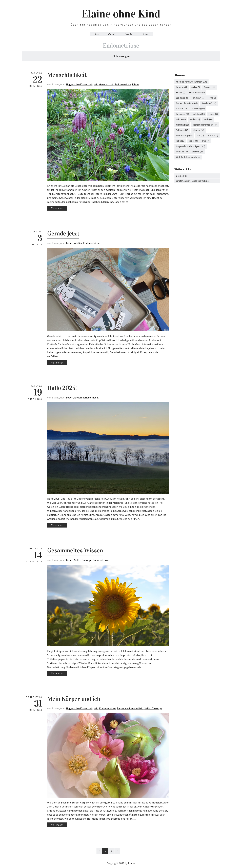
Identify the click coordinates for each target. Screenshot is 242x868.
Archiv (145, 34)
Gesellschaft (106, 84)
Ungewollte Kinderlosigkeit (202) (191, 146)
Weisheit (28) (198, 152)
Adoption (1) (182, 87)
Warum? (112, 34)
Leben (70, 243)
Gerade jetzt (63, 233)
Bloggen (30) (209, 87)
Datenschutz (182, 176)
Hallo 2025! (62, 388)
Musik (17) (208, 119)
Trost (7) (206, 141)
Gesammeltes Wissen (75, 550)
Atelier (78, 243)
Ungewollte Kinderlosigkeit (82, 84)
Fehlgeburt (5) (198, 98)
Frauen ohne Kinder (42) (187, 103)
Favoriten (129, 34)
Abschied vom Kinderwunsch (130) (191, 82)
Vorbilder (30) (182, 152)
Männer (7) (181, 119)
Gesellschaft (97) (209, 103)
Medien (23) (195, 119)
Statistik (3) (213, 136)
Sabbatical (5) (182, 130)
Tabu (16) (180, 141)
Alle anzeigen (121, 56)
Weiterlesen (57, 208)
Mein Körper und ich (74, 699)
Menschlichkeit (67, 75)
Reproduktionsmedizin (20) (205, 125)
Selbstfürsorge (83, 560)
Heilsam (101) (182, 109)
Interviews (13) (183, 114)
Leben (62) (213, 114)
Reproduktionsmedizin (130, 708)
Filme (135, 84)
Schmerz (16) (198, 130)
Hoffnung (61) (198, 109)
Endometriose (123, 84)
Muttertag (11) (182, 125)
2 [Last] (111, 851)
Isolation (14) (199, 114)
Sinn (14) (200, 136)
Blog (97, 34)
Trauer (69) (193, 141)
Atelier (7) (196, 87)
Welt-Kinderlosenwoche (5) (188, 157)
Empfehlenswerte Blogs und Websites (193, 181)
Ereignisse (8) (182, 98)
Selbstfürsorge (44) (184, 136)
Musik (95, 397)
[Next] (117, 851)
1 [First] (105, 851)
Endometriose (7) (197, 93)
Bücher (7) (181, 93)
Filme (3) (212, 98)
